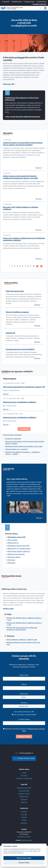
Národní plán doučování (17, 554)
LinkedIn (24, 817)
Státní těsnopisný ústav (15, 291)
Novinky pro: (24, 694)
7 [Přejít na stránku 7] (25, 266)
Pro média (24, 775)
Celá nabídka (24, 429)
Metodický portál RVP (24, 788)
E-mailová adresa (24, 719)
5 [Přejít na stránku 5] (20, 266)
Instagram (24, 823)
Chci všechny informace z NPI (24, 712)
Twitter (24, 820)
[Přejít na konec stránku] (41, 266)
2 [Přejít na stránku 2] (12, 266)
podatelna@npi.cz (27, 840)
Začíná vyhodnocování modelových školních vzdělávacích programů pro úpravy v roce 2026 (20, 177)
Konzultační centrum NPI (40, 4)
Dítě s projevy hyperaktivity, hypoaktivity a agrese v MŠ (24, 387)
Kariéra (24, 773)
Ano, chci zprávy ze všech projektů (24, 715)
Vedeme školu (24, 796)
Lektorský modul (42, 2)
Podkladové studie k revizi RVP (19, 546)
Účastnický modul (30, 2)
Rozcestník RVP (24, 791)
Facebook (24, 812)
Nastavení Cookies (24, 863)
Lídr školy (12, 560)
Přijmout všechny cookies (24, 858)
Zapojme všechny (15, 557)
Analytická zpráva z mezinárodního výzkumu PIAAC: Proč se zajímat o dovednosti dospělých (23, 144)
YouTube (24, 814)
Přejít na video (9, 609)
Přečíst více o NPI (9, 84)
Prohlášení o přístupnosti (24, 778)
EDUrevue (24, 799)
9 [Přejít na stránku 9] (31, 266)
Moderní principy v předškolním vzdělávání (20, 402)
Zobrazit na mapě (25, 837)
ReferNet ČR (10, 333)
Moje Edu (24, 802)
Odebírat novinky (24, 737)
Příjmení (24, 684)
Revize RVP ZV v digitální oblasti (20, 549)
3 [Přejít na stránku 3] (15, 266)
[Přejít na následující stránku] (37, 266)
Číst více (37, 305)
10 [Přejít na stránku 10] (34, 266)
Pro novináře (13, 540)
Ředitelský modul (17, 2)
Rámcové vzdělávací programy (17, 312)
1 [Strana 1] (10, 266)
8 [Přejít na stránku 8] (28, 266)
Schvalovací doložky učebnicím (19, 551)
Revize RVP (7, 2)
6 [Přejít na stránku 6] (23, 266)
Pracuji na (24, 703)
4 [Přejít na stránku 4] (17, 266)
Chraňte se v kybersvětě (13, 439)
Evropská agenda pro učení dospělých (20, 349)
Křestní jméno (24, 675)
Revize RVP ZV (14, 543)
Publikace (12, 563)
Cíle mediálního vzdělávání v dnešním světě (23, 640)
